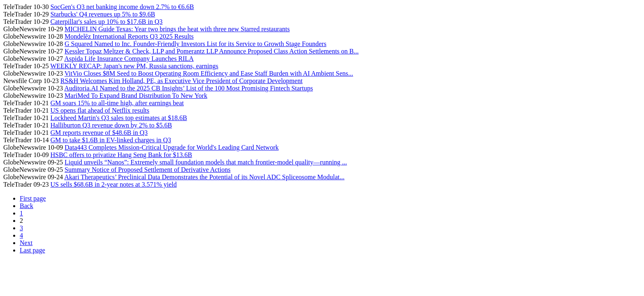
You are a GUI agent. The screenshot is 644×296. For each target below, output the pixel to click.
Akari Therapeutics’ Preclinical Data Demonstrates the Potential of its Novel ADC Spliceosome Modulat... (204, 177)
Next (26, 243)
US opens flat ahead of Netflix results (100, 110)
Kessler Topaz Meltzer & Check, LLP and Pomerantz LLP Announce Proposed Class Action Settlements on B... (212, 51)
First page (33, 198)
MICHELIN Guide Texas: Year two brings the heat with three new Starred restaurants (177, 29)
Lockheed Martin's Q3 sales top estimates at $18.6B (119, 118)
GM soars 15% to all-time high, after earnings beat (117, 103)
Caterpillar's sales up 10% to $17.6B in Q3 (107, 22)
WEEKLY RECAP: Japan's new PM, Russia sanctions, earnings (134, 66)
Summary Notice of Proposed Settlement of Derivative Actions (147, 170)
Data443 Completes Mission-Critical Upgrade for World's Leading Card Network (171, 147)
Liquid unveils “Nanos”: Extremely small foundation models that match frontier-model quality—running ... (206, 162)
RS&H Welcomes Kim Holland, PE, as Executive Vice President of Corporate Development (181, 81)
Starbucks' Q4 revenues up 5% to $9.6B (103, 14)
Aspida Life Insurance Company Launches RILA (129, 59)
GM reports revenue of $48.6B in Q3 (99, 133)
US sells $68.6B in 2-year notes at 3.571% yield (114, 184)
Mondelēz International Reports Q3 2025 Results (129, 36)
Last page (32, 250)
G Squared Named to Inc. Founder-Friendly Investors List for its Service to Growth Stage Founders (195, 44)
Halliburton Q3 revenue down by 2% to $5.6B (111, 125)
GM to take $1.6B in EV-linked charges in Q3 (111, 140)
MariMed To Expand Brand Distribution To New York (136, 96)
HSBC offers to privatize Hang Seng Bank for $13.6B (121, 155)
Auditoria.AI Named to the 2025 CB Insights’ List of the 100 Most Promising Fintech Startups (188, 88)
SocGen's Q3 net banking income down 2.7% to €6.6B (122, 7)
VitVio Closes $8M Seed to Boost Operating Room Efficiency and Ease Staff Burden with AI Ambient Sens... (209, 73)
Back (26, 206)
